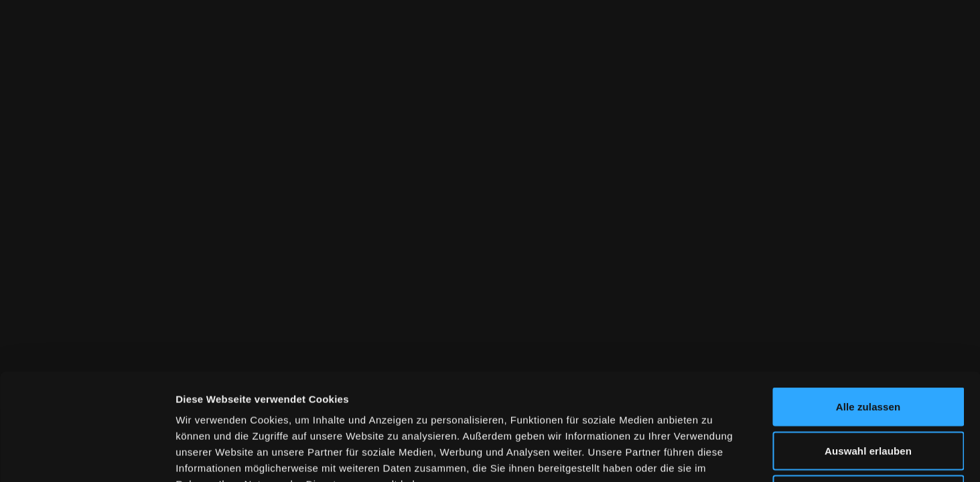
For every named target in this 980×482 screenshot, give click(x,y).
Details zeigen (712, 456)
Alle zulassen (868, 306)
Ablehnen (868, 394)
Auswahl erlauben (868, 350)
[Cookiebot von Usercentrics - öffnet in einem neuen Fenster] (87, 456)
